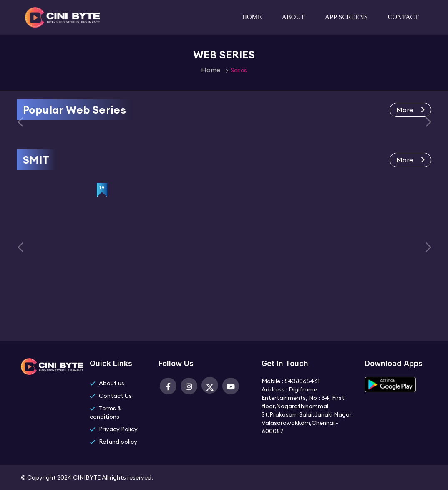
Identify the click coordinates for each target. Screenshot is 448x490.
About (293, 17)
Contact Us (115, 396)
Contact (403, 17)
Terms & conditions (106, 412)
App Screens (346, 17)
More (410, 110)
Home (252, 17)
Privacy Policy (118, 429)
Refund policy (118, 442)
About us (112, 383)
